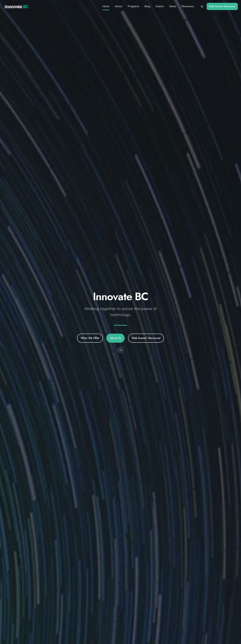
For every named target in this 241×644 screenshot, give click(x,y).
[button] (202, 7)
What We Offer (90, 338)
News (173, 6)
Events (160, 6)
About (119, 6)
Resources (188, 6)
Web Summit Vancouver (222, 6)
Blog (147, 6)
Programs (133, 6)
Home (106, 6)
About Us (115, 338)
